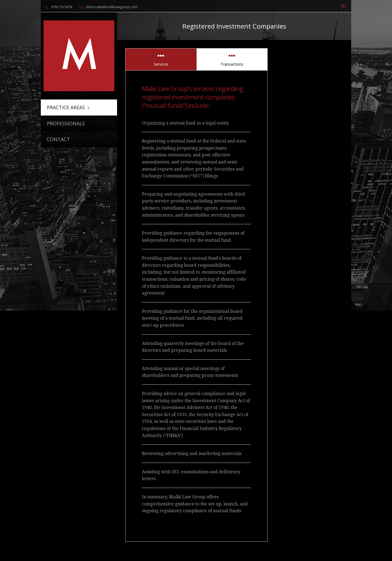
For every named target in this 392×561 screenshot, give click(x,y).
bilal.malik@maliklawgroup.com (112, 7)
